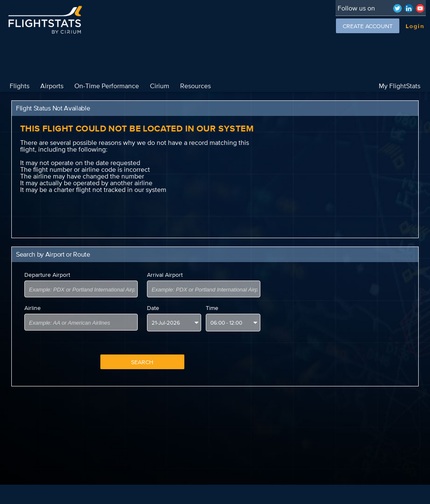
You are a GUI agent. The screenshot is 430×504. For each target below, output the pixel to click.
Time (212, 308)
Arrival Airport (165, 275)
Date (153, 308)
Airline (33, 308)
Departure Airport (47, 275)
